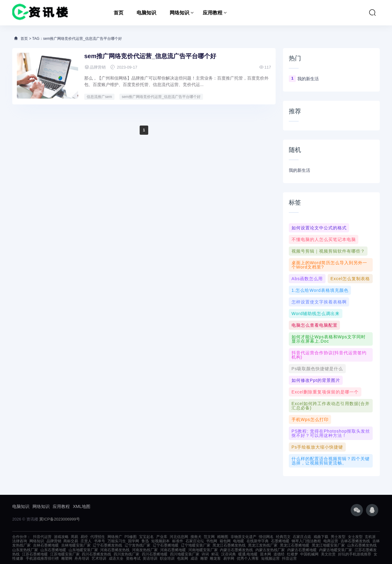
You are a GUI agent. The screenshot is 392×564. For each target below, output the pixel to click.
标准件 (178, 541)
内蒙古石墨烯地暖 (302, 550)
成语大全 (116, 558)
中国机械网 (309, 554)
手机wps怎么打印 (310, 419)
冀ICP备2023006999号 (60, 519)
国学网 (134, 541)
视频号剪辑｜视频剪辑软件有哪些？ (328, 251)
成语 (194, 558)
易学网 (229, 558)
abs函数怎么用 (307, 279)
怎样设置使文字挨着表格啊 (319, 302)
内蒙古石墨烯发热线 (236, 550)
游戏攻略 (61, 537)
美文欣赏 (328, 554)
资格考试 (133, 558)
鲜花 (215, 554)
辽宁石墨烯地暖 (166, 545)
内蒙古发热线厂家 (270, 550)
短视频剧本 (160, 541)
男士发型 (338, 537)
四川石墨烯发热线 (96, 554)
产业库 (162, 537)
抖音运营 (289, 558)
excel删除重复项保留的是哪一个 (325, 392)
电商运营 (331, 541)
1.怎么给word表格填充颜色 (320, 290)
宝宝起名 (146, 537)
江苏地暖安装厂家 (65, 554)
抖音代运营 (42, 537)
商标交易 (71, 541)
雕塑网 (67, 558)
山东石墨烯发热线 (362, 545)
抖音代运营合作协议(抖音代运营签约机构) (329, 355)
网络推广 (115, 537)
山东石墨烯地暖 (53, 550)
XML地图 (82, 506)
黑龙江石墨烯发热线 (229, 545)
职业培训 (167, 558)
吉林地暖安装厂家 (76, 545)
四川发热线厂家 (126, 554)
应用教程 (213, 13)
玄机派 (370, 537)
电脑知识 (146, 13)
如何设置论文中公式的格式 (319, 228)
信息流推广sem (99, 97)
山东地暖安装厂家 (83, 550)
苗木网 (266, 554)
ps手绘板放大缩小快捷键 (317, 447)
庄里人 (86, 541)
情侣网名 (266, 537)
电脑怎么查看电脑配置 (315, 325)
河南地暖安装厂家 (203, 550)
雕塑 (204, 558)
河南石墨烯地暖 (173, 550)
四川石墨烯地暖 (155, 554)
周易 (74, 537)
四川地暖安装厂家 (185, 554)
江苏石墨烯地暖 (35, 554)
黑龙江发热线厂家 (263, 545)
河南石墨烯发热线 (115, 550)
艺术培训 (99, 558)
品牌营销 (54, 541)
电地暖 (239, 541)
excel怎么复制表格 (350, 279)
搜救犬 (196, 537)
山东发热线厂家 (25, 550)
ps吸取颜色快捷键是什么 (317, 369)
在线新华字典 (258, 541)
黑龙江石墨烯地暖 (295, 545)
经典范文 (283, 537)
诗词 (205, 554)
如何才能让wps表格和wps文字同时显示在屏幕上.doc (329, 339)
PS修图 (130, 537)
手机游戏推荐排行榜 (42, 558)
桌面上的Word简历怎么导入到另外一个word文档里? (329, 265)
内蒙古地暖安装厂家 (336, 550)
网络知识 (179, 13)
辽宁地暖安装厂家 (196, 545)
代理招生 (98, 537)
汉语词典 (228, 554)
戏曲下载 (321, 537)
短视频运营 (270, 558)
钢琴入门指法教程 (306, 541)
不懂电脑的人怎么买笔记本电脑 (324, 239)
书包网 (212, 541)
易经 (84, 537)
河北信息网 (179, 537)
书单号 (100, 541)
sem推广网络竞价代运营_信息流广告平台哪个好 (150, 56)
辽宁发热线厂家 (138, 545)
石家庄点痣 (302, 537)
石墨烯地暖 (280, 541)
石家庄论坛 (195, 541)
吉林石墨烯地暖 (46, 545)
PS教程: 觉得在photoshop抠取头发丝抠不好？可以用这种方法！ (331, 433)
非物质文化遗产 (243, 537)
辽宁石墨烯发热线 (107, 545)
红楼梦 (292, 554)
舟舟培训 (82, 558)
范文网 (209, 537)
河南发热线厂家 (145, 550)
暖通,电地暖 (248, 554)
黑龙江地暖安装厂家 (328, 545)
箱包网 (225, 541)
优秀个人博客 (248, 558)
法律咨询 (20, 541)
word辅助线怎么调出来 (316, 314)
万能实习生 (117, 541)
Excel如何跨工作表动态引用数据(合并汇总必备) (331, 406)
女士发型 (355, 537)
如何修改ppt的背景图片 (316, 380)
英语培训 (150, 558)
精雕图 (223, 537)
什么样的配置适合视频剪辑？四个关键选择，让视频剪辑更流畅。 (331, 461)
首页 (119, 13)
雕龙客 (215, 558)
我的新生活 (308, 79)
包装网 (183, 558)
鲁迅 (145, 541)
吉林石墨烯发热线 (355, 541)
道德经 (279, 554)
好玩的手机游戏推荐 (355, 554)
